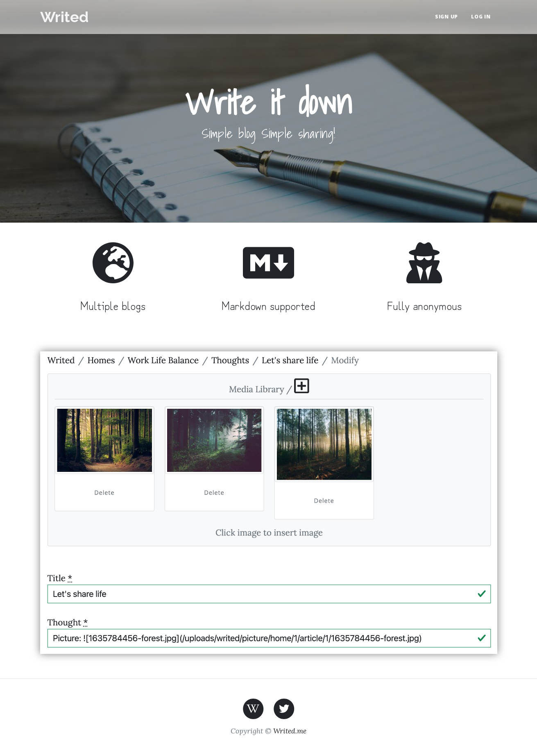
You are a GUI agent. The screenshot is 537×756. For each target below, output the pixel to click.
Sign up (446, 17)
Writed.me (290, 731)
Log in (481, 17)
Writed (64, 17)
